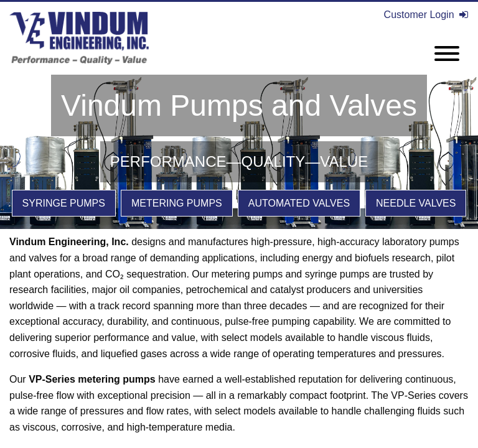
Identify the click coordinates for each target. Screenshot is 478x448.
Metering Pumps (177, 203)
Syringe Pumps (64, 203)
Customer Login (426, 15)
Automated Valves (299, 203)
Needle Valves (416, 203)
